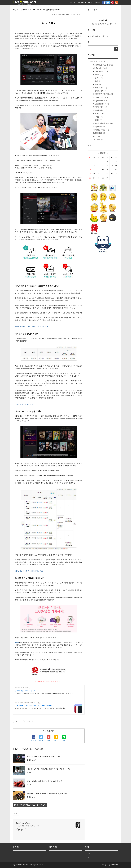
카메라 (99, 75)
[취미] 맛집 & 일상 (101, 130)
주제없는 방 (98, 140)
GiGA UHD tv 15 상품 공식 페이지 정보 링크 (29, 571)
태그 (75, 3)
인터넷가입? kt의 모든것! (25, 691)
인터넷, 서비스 (102, 91)
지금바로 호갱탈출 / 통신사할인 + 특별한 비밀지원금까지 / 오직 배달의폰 (40, 708)
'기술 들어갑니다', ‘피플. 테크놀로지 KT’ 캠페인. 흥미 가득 (48, 769)
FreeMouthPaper (23, 823)
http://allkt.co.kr (20, 688)
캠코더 (99, 78)
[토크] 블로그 (99, 133)
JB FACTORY (114, 865)
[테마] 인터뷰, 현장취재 (103, 94)
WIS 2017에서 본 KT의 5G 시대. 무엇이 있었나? (44, 757)
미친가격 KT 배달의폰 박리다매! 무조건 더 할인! (34, 706)
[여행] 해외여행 (100, 110)
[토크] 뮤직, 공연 (100, 97)
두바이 (98, 120)
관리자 (90, 854)
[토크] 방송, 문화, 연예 (103, 65)
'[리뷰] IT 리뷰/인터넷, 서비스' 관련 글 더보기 (30, 805)
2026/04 (103, 153)
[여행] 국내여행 (100, 107)
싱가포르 (99, 114)
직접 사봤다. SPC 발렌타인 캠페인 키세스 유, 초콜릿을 (47, 794)
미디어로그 (82, 3)
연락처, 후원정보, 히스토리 (99, 36)
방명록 (98, 3)
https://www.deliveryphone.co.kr (26, 702)
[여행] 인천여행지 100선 (103, 123)
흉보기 (96, 136)
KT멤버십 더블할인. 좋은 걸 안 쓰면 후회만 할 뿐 (44, 781)
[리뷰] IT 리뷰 (99, 68)
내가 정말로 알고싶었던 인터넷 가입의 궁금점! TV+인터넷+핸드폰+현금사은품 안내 (44, 694)
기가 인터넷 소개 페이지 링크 (25, 404)
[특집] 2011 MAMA (101, 104)
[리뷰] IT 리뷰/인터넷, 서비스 (61, 15)
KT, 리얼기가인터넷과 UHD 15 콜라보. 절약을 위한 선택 (36, 10)
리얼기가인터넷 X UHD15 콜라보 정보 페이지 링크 (31, 327)
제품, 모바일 (101, 72)
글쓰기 (90, 857)
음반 (98, 84)
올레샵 (17, 643)
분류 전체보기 (98, 62)
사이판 (99, 117)
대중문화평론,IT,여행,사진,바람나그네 (28, 826)
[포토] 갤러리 (99, 127)
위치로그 (91, 3)
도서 (97, 81)
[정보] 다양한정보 (100, 101)
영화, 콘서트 (101, 88)
